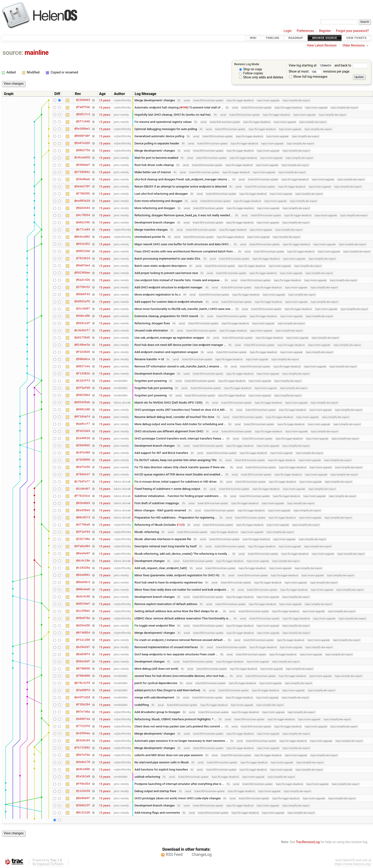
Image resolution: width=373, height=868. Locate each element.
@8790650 (83, 669)
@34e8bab (83, 179)
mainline (37, 53)
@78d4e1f (83, 474)
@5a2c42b (83, 280)
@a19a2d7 (83, 647)
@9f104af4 (82, 417)
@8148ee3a (82, 345)
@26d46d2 (83, 446)
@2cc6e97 (83, 309)
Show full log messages (308, 77)
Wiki (253, 38)
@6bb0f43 (83, 294)
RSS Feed (174, 855)
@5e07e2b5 (82, 143)
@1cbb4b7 (83, 489)
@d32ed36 (83, 625)
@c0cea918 (82, 158)
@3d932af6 (82, 302)
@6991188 (83, 410)
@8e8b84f (83, 798)
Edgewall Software (50, 864)
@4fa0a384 (82, 546)
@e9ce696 (83, 769)
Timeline (272, 38)
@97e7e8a (83, 712)
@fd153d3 (83, 431)
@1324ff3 (83, 381)
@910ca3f (83, 323)
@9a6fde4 (83, 266)
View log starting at (312, 65)
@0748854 (83, 633)
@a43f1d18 (82, 697)
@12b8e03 (83, 100)
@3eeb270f (82, 186)
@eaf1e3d (83, 467)
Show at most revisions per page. (320, 72)
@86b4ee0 (83, 590)
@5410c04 (83, 741)
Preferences (305, 31)
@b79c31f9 (82, 683)
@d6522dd (83, 251)
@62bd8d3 (83, 503)
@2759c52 (83, 287)
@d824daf (83, 604)
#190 (184, 107)
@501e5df (83, 661)
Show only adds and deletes (261, 77)
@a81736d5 (82, 338)
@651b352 (83, 244)
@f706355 (83, 194)
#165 (180, 525)
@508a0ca (83, 359)
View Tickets (356, 38)
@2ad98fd (83, 690)
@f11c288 (83, 640)
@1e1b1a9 (83, 777)
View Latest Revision (322, 45)
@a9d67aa (83, 719)
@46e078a (83, 618)
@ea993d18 (82, 201)
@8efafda (83, 755)
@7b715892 (82, 748)
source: (13, 53)
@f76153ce (82, 496)
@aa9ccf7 (83, 424)
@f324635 (83, 352)
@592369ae (82, 273)
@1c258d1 (83, 611)
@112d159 (83, 791)
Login (288, 31)
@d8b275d (83, 150)
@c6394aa (83, 733)
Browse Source (325, 38)
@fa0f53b (83, 107)
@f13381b (83, 373)
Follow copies (251, 73)
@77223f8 (83, 726)
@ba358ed (83, 510)
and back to (351, 65)
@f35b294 (83, 705)
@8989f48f (82, 136)
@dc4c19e (83, 561)
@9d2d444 (83, 208)
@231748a (83, 539)
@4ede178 (83, 762)
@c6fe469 (83, 453)
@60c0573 (83, 517)
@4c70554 (83, 215)
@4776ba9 (83, 525)
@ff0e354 (83, 784)
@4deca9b (83, 316)
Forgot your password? (352, 31)
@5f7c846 (83, 122)
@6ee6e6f (83, 554)
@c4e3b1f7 (82, 330)
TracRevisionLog (308, 842)
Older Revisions (354, 45)
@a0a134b (83, 222)
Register (325, 31)
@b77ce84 (83, 230)
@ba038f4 (83, 654)
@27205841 (82, 172)
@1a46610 (83, 438)
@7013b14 (83, 258)
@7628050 (83, 460)
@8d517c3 (83, 115)
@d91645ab (82, 402)
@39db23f (83, 805)
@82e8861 (83, 575)
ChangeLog (202, 855)
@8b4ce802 (82, 237)
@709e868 (83, 676)
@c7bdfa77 (82, 481)
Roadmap (296, 38)
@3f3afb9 (83, 388)
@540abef (83, 165)
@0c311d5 (83, 813)
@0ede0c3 (83, 582)
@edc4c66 (83, 597)
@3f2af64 (83, 532)
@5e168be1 (82, 129)
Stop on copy (251, 69)
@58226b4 (83, 395)
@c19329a (83, 568)
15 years (105, 100)
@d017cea (83, 366)
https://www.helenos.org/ (353, 864)
